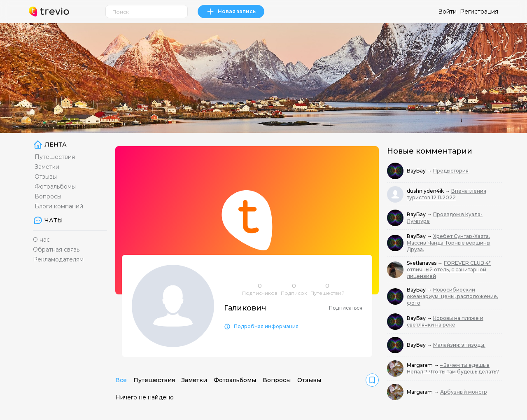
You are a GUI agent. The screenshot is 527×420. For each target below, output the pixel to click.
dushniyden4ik (426, 191)
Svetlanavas (422, 263)
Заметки (47, 167)
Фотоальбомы (55, 187)
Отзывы (46, 177)
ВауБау (417, 171)
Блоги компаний (59, 206)
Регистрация (479, 12)
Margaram (420, 365)
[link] (372, 380)
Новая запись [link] (231, 12)
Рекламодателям (58, 259)
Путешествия (55, 157)
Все (121, 380)
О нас (41, 240)
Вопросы (48, 196)
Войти (447, 12)
